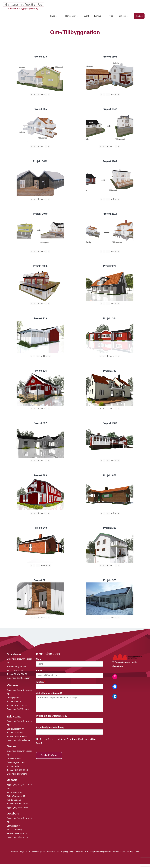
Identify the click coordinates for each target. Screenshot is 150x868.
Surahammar (34, 852)
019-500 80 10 (21, 770)
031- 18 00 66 (21, 834)
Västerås (13, 852)
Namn (40, 660)
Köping (66, 852)
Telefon (41, 682)
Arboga (75, 852)
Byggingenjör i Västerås (18, 709)
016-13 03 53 (20, 737)
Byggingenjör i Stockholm (18, 678)
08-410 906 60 (21, 674)
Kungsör (83, 852)
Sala (44, 852)
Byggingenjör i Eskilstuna (18, 741)
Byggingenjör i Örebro (17, 774)
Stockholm (135, 852)
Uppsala (114, 852)
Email (40, 671)
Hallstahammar (55, 852)
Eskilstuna (104, 852)
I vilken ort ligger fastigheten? (52, 716)
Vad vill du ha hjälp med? (50, 694)
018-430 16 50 (21, 804)
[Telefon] (69, 687)
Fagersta (23, 852)
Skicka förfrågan (49, 756)
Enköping (93, 852)
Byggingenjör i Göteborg (18, 838)
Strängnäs (124, 852)
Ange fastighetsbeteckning (51, 728)
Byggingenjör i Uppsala (17, 808)
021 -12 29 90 (21, 706)
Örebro (75, 856)
